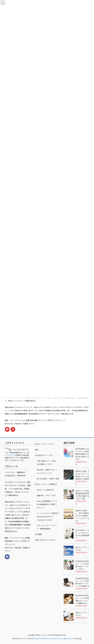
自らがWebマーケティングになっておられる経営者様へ (82, 534)
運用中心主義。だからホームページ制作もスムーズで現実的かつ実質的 (82, 475)
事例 (37, 450)
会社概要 (38, 534)
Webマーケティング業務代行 (46, 484)
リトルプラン (10, 455)
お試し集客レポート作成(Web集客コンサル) (46, 463)
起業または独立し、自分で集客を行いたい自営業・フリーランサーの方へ (82, 516)
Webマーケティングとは (44, 444)
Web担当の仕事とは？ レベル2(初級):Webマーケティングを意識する (82, 582)
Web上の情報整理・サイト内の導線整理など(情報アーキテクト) (47, 504)
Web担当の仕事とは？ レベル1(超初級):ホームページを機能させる (82, 599)
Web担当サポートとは (44, 455)
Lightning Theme (37, 638)
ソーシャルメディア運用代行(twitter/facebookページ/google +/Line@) (48, 516)
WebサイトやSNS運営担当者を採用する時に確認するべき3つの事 (82, 495)
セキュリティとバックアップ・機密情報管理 (47, 527)
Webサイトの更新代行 (45, 490)
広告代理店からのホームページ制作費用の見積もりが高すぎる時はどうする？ (82, 454)
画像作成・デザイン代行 (46, 495)
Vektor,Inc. (70, 638)
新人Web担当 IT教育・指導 (48, 479)
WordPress (24, 638)
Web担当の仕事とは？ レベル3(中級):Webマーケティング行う (82, 565)
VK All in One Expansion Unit (54, 638)
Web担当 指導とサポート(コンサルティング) (47, 471)
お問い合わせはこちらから (45, 540)
